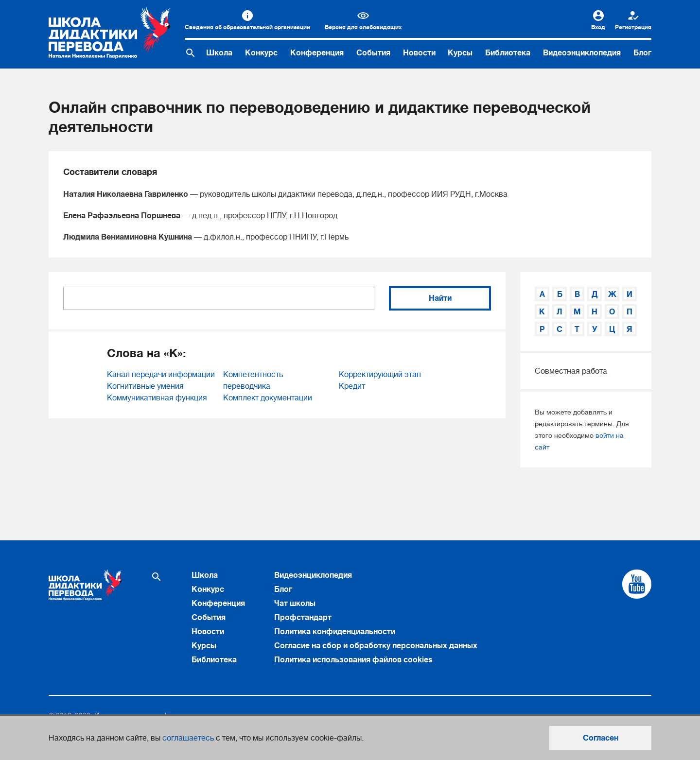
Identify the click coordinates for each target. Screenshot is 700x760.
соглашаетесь (188, 738)
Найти (440, 298)
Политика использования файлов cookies (353, 660)
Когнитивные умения (145, 386)
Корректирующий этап (380, 375)
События (373, 53)
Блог (642, 53)
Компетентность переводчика (253, 380)
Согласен (601, 738)
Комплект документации (268, 398)
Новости (419, 53)
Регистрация (633, 27)
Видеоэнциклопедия (582, 53)
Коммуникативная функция (157, 398)
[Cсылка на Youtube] (637, 584)
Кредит (352, 386)
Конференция (317, 53)
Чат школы (295, 604)
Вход (598, 27)
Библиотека (508, 53)
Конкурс (261, 53)
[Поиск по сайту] (191, 53)
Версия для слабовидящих (363, 27)
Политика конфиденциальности (335, 632)
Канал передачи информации (161, 375)
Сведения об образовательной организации (247, 27)
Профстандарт (303, 618)
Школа (219, 53)
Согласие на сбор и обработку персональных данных (376, 646)
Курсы (460, 53)
